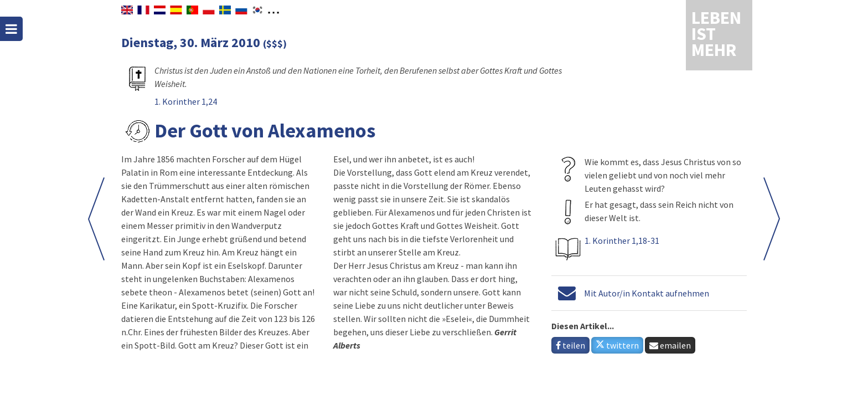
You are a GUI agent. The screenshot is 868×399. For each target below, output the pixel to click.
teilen (570, 345)
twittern (617, 345)
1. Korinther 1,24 (186, 101)
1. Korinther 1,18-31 (622, 241)
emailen (670, 345)
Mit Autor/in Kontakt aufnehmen (647, 293)
